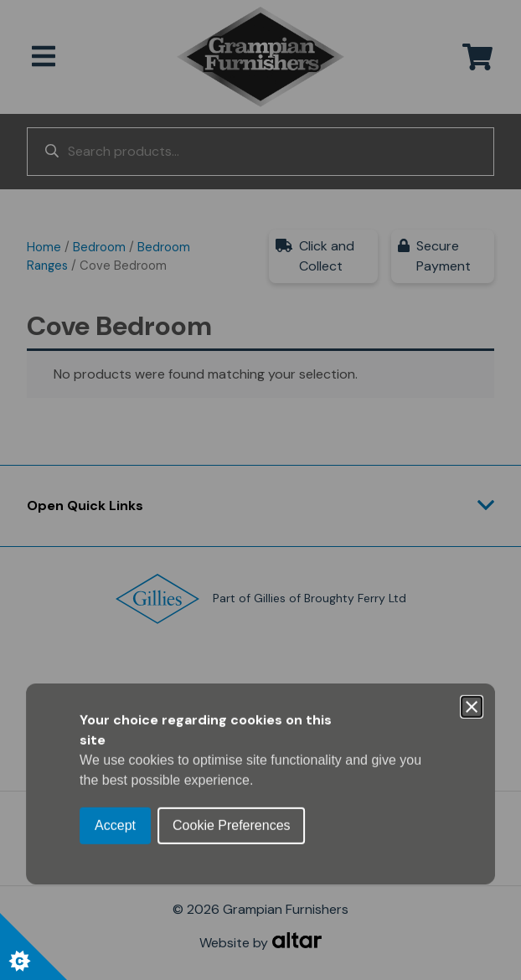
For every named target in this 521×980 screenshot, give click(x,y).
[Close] (472, 413)
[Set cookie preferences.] (34, 946)
